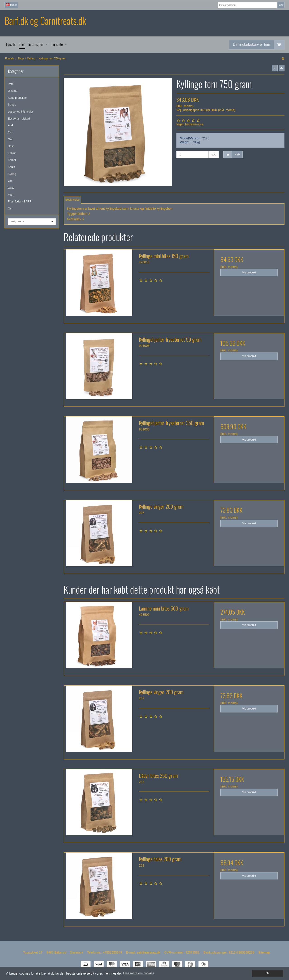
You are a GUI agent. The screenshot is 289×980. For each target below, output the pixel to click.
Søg (281, 5)
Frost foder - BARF (20, 202)
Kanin (11, 167)
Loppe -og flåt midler (21, 112)
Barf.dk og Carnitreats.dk (45, 21)
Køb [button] (232, 155)
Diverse (13, 91)
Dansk (11, 5)
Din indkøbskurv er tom (259, 45)
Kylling (12, 174)
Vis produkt (249, 273)
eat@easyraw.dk (149, 952)
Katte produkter (17, 98)
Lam (11, 181)
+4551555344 (112, 952)
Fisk (10, 132)
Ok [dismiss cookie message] (268, 973)
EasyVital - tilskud (19, 119)
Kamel (12, 160)
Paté (11, 84)
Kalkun (12, 153)
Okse (11, 188)
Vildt (11, 195)
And (10, 125)
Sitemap (264, 952)
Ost (10, 209)
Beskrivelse (73, 200)
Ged (10, 139)
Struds (12, 105)
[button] (275, 68)
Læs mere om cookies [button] (139, 973)
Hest (11, 146)
